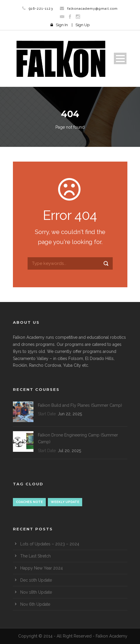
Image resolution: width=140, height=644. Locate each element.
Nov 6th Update (35, 604)
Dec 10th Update (36, 580)
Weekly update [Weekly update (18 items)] (65, 502)
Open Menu (120, 58)
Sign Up (82, 25)
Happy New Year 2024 (42, 568)
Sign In (62, 25)
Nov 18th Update (36, 592)
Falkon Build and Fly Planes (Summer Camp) (80, 405)
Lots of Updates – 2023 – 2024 (50, 544)
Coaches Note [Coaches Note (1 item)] (29, 502)
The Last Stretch (36, 556)
